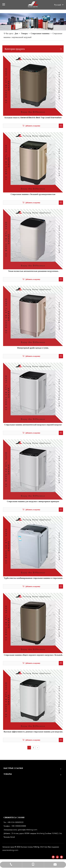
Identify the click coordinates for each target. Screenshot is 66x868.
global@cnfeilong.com (28, 830)
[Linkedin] (53, 857)
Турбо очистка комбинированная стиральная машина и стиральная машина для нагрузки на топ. (33, 578)
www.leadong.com (10, 850)
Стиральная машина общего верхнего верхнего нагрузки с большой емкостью (33, 655)
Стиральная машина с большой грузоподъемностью (33, 194)
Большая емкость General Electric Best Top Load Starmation (33, 118)
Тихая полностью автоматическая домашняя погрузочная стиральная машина (33, 271)
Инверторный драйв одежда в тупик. (33, 348)
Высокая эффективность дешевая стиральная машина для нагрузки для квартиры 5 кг (33, 732)
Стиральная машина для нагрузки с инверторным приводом (33, 501)
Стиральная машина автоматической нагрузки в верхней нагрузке (33, 425)
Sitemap (44, 847)
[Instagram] (61, 857)
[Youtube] (57, 857)
